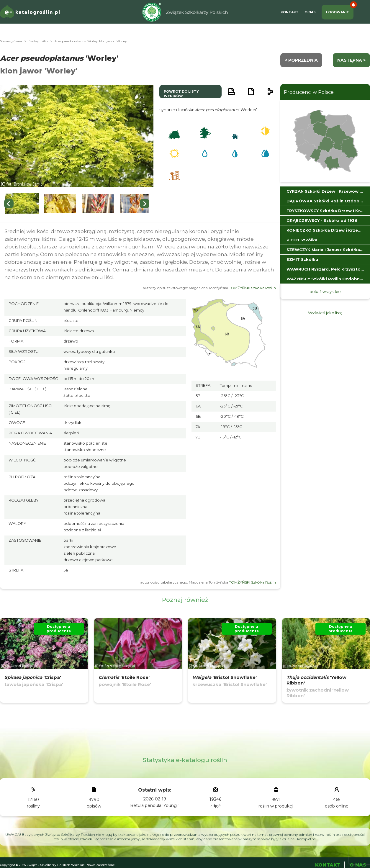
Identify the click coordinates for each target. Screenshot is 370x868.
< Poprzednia (301, 60)
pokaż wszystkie (325, 291)
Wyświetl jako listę (325, 313)
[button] (22, 204)
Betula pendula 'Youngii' (155, 805)
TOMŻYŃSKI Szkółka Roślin (252, 288)
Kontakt (290, 12)
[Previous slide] (9, 204)
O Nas (310, 12)
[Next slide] (145, 204)
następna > (351, 60)
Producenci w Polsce (309, 92)
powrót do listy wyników (181, 94)
